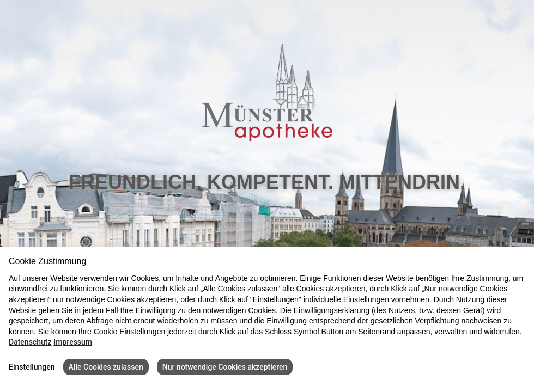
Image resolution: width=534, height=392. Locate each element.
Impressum (73, 342)
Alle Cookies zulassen (106, 367)
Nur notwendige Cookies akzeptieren (225, 367)
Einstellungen (32, 367)
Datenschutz (30, 342)
